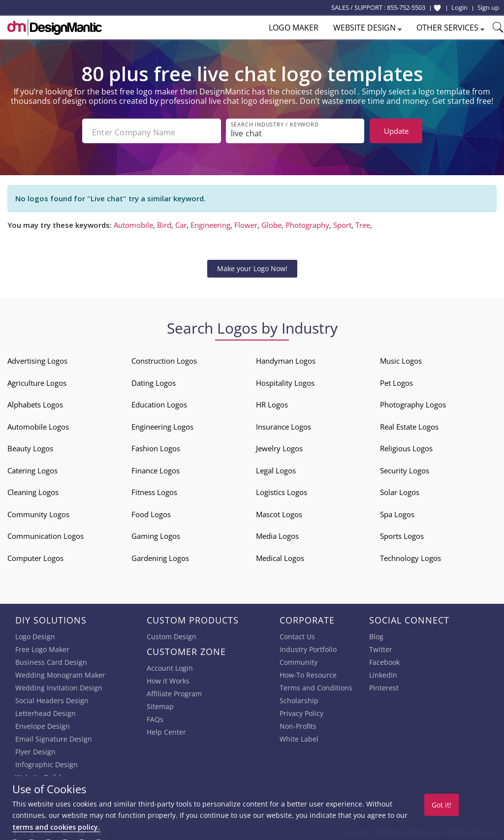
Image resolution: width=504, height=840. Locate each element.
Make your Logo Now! (252, 265)
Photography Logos (413, 402)
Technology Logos (410, 555)
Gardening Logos (160, 555)
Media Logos (277, 533)
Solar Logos (400, 490)
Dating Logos (154, 380)
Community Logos (38, 511)
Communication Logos (46, 533)
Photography (307, 222)
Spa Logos (397, 511)
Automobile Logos (38, 424)
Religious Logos (406, 446)
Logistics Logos (282, 490)
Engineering (210, 222)
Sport (342, 222)
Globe (271, 222)
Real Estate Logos (409, 424)
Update (396, 131)
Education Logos (159, 402)
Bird (164, 222)
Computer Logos (35, 555)
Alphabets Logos (35, 402)
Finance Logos (156, 467)
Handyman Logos (286, 358)
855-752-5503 (406, 7)
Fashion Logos (156, 446)
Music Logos (401, 358)
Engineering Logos (162, 424)
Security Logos (405, 467)
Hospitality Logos (285, 380)
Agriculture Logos (37, 380)
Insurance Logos (283, 424)
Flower (246, 222)
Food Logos (151, 511)
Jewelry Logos (279, 446)
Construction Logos (164, 358)
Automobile (133, 222)
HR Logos (272, 402)
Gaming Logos (156, 533)
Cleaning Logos (33, 490)
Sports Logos (402, 533)
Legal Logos (276, 467)
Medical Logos (280, 555)
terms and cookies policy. (56, 827)
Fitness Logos (154, 490)
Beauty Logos (30, 446)
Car (181, 222)
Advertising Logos (37, 358)
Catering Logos (32, 467)
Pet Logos (396, 380)
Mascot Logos (279, 511)
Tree (363, 222)
